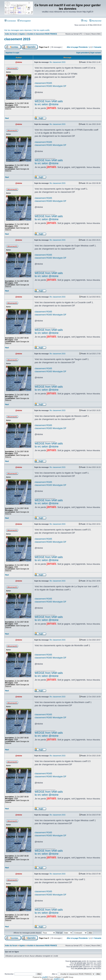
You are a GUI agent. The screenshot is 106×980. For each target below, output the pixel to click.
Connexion (10, 21)
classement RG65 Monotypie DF (50, 86)
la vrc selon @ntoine (47, 104)
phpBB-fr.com (59, 979)
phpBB (45, 977)
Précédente (83, 47)
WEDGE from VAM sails (49, 101)
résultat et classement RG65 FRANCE (42, 34)
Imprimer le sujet (12, 53)
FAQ (84, 21)
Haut (7, 118)
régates (22, 34)
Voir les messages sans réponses (18, 30)
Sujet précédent (83, 53)
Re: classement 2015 (58, 62)
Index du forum (11, 34)
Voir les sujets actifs (41, 30)
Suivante (98, 47)
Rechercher (95, 21)
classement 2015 (17, 39)
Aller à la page (73, 47)
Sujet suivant (96, 53)
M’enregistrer (24, 21)
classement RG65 (43, 83)
